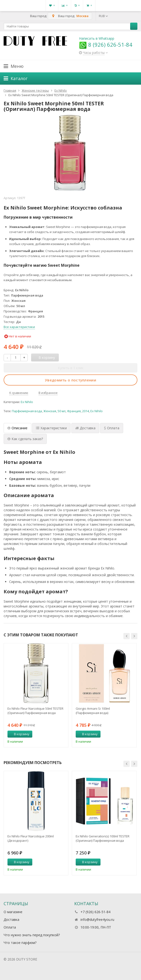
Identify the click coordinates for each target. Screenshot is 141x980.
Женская (50, 411)
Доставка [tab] (85, 428)
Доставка (11, 920)
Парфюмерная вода (27, 411)
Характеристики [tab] (51, 428)
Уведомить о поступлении (70, 380)
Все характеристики (19, 327)
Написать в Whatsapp (97, 38)
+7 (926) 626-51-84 (95, 912)
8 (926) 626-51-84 (106, 44)
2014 (86, 411)
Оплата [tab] (112, 428)
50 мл (62, 411)
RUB (103, 16)
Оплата (10, 927)
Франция (74, 411)
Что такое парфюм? (20, 943)
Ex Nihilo (27, 402)
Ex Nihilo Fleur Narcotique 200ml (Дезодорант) (31, 838)
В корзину (19, 734)
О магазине (13, 912)
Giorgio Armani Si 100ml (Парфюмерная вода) (93, 711)
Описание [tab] (17, 428)
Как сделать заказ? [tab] (25, 439)
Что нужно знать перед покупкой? (32, 935)
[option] (36, 695)
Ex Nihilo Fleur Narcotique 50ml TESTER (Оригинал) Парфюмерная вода (35, 711)
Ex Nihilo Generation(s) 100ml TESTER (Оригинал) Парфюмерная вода (103, 838)
